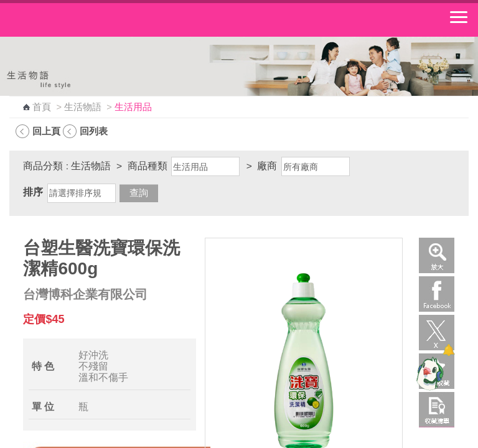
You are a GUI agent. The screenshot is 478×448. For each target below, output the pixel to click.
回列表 (94, 131)
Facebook (437, 294)
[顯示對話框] (448, 350)
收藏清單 (437, 410)
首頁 (42, 107)
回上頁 (46, 131)
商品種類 (148, 166)
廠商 (267, 166)
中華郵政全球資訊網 (78, 20)
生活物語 (83, 107)
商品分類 (43, 166)
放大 (437, 255)
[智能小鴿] (428, 373)
